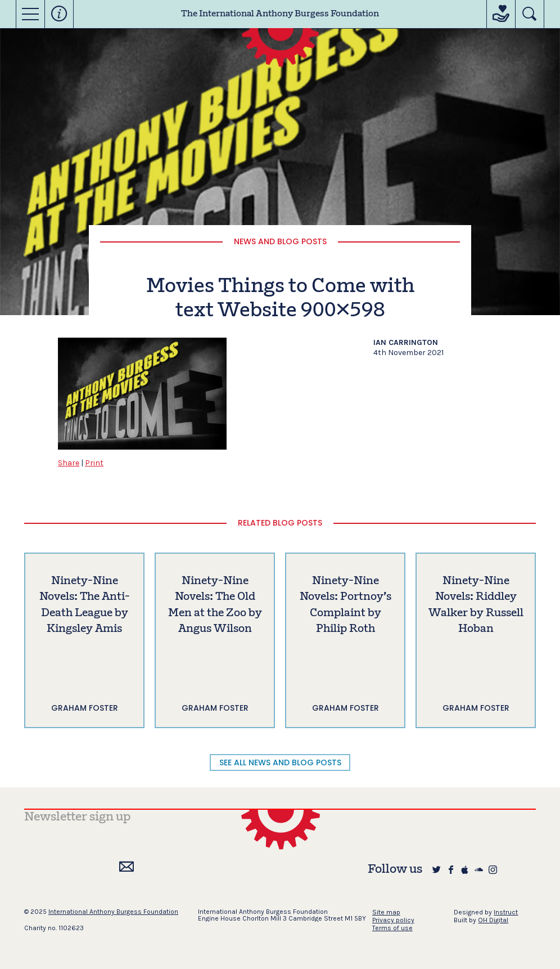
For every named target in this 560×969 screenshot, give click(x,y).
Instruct (506, 912)
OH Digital (493, 920)
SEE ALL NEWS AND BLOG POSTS (280, 762)
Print (94, 463)
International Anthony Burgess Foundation (113, 912)
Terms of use (392, 928)
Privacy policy (393, 920)
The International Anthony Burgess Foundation (280, 14)
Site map (386, 912)
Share (69, 463)
